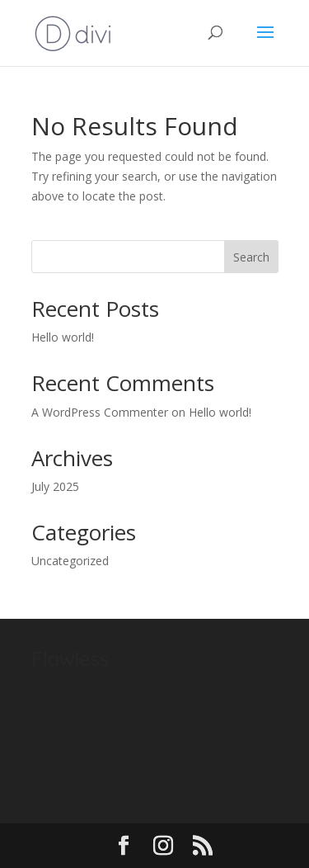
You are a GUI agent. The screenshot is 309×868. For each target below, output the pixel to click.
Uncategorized (70, 561)
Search (251, 257)
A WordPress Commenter (100, 412)
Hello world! (63, 337)
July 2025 (55, 486)
